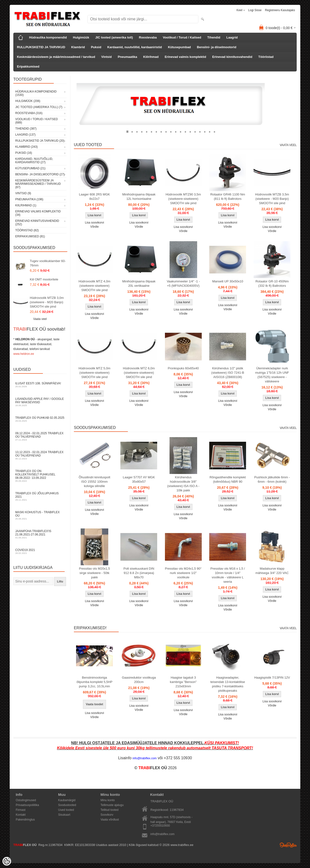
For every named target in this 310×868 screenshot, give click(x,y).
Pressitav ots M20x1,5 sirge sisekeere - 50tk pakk (94, 573)
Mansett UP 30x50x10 (228, 281)
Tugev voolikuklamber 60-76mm (48, 263)
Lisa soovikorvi (95, 223)
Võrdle (95, 227)
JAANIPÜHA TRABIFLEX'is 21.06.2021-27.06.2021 (40, 534)
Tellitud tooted (109, 810)
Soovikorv (107, 815)
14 (190, 132)
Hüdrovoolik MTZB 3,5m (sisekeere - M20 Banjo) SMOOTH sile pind (272, 199)
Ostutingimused (26, 800)
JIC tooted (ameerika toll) (114, 37)
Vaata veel (40, 319)
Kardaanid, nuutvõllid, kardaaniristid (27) (34, 161)
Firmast (21, 810)
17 (205, 132)
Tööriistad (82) (27, 230)
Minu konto (108, 800)
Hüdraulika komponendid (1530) (36, 93)
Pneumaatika (127, 57)
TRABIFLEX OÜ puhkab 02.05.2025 (40, 419)
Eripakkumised (28, 66)
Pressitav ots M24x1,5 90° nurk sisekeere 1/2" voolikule (183, 573)
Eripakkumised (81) (30, 236)
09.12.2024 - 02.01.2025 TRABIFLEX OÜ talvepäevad (40, 436)
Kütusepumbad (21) (30, 168)
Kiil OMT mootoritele (44, 279)
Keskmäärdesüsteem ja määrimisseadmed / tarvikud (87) (38, 184)
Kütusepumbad (179, 47)
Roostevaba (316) (29, 113)
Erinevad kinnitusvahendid (232, 57)
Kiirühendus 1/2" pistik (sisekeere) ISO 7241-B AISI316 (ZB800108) (228, 373)
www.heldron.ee (24, 354)
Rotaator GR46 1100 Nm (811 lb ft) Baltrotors (228, 197)
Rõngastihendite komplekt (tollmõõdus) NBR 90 (228, 479)
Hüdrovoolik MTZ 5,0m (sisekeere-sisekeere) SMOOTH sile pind (94, 373)
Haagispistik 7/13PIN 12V (272, 678)
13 (185, 132)
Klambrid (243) (27, 147)
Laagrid (232, 37)
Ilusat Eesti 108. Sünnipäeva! (40, 385)
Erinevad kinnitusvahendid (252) (37, 223)
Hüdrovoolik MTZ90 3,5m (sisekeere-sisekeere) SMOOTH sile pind (183, 199)
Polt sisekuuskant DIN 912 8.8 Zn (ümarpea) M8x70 (139, 573)
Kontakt (21, 815)
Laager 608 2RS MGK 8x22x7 (94, 197)
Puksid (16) (24, 153)
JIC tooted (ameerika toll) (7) (39, 107)
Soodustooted (67, 805)
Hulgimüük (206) (28, 101)
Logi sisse (255, 10)
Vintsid (106, 57)
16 (200, 132)
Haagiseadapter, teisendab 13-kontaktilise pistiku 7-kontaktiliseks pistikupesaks (228, 684)
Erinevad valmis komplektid (185, 57)
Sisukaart (64, 815)
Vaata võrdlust (110, 820)
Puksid (96, 47)
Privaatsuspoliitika (27, 805)
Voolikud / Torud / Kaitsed (182, 37)
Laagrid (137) (25, 135)
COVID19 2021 (40, 551)
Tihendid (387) (26, 129)
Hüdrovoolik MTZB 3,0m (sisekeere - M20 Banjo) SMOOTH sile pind (47, 302)
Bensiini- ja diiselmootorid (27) (40, 174)
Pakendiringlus (25, 820)
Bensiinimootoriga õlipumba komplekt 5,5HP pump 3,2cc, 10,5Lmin (94, 682)
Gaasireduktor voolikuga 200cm (139, 680)
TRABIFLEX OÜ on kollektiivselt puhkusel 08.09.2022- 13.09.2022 (40, 476)
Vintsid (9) (23, 193)
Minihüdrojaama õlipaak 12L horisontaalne (139, 197)
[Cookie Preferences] (7, 861)
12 (180, 132)
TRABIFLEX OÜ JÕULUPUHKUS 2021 (40, 496)
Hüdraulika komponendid (48, 37)
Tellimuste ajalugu (112, 805)
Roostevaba (148, 37)
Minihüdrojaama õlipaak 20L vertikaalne (139, 283)
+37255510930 (160, 826)
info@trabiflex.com (163, 834)
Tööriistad (266, 57)
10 (171, 132)
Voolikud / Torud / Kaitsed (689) (37, 121)
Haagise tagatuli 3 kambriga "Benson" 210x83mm (183, 682)
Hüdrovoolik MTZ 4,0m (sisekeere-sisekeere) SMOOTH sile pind (94, 286)
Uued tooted (66, 810)
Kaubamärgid (67, 800)
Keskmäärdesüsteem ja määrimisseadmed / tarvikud (56, 57)
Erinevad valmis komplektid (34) (38, 213)
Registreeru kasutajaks (280, 10)
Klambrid (78, 47)
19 (214, 132)
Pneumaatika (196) (29, 199)
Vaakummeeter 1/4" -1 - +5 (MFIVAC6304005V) (183, 283)
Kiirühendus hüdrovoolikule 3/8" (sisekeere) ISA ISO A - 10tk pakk (183, 484)
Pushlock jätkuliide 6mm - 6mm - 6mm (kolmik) (272, 479)
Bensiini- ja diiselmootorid (217, 47)
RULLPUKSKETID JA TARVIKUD (41, 47)
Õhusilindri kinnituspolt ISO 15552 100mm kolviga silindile (94, 482)
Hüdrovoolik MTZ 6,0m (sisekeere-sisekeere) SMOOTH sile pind (139, 373)
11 (176, 132)
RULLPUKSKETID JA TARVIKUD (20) (40, 141)
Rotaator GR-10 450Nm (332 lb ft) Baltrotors (272, 283)
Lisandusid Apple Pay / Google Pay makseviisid (40, 402)
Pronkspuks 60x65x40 (183, 368)
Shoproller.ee (288, 845)
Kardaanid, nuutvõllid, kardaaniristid (135, 47)
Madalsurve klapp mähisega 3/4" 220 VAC (272, 571)
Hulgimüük (81, 37)
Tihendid (214, 37)
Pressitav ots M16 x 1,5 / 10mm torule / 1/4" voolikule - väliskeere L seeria (228, 575)
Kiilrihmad (151, 57)
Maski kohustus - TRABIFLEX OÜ (40, 515)
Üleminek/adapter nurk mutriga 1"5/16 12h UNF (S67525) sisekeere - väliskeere (272, 375)
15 (195, 132)
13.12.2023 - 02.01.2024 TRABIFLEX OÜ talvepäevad (40, 455)
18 (209, 132)
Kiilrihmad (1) (26, 205)
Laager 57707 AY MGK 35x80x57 (139, 479)
